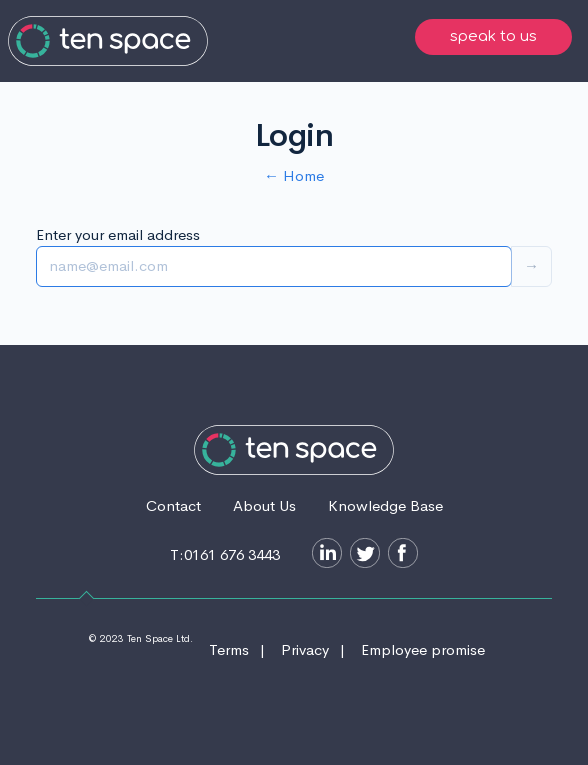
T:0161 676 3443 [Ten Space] (225, 554)
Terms (229, 649)
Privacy (305, 649)
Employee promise (423, 649)
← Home (294, 175)
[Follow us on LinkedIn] (323, 556)
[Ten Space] (108, 41)
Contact (173, 505)
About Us (264, 505)
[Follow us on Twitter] (361, 556)
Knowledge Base (385, 505)
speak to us (493, 36)
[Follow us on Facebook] (399, 556)
